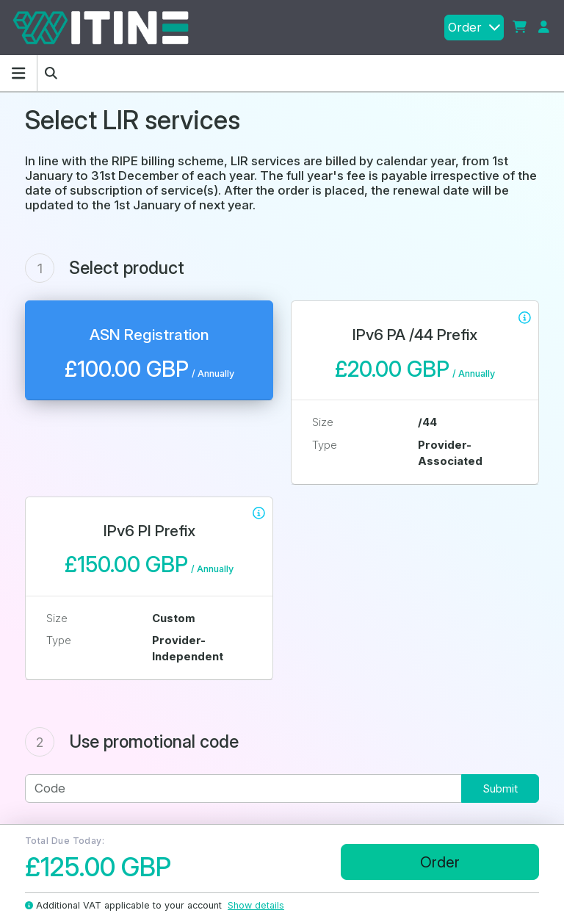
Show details (256, 905)
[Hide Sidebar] (18, 73)
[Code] (243, 788)
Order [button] (474, 27)
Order (440, 862)
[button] (520, 28)
